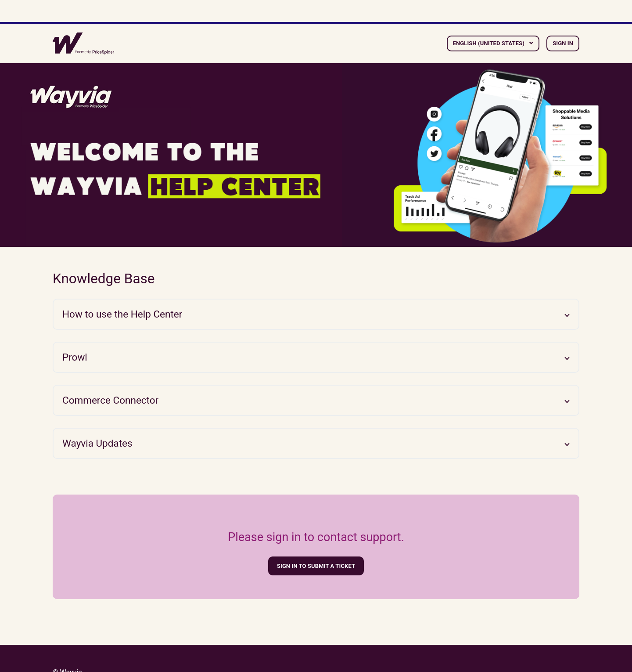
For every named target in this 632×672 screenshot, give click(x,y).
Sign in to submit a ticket (316, 566)
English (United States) (489, 43)
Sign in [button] (563, 43)
